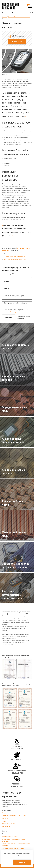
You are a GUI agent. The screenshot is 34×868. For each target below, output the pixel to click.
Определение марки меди (15, 409)
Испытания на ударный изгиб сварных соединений (14, 840)
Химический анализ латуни (14, 503)
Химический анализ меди (14, 534)
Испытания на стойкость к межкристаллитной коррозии (16, 845)
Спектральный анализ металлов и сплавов (16, 565)
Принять (22, 862)
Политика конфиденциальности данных (14, 816)
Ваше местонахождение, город (14, 296)
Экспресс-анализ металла (10, 19)
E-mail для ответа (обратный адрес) (16, 303)
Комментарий (9, 274)
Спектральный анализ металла (14, 257)
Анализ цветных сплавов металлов (13, 440)
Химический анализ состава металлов (19, 17)
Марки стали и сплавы (9, 824)
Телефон (7, 281)
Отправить (9, 317)
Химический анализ (8, 834)
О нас (4, 813)
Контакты (15, 13)
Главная (4, 17)
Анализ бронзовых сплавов (13, 472)
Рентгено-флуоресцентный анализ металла (13, 595)
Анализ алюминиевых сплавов (16, 347)
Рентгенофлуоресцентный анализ (15, 259)
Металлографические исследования (13, 848)
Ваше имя (7, 288)
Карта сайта (6, 826)
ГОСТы (32, 13)
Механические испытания (10, 837)
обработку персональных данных (20, 312)
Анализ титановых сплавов (13, 378)
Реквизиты (5, 821)
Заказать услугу (17, 42)
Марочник (24, 13)
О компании (6, 13)
